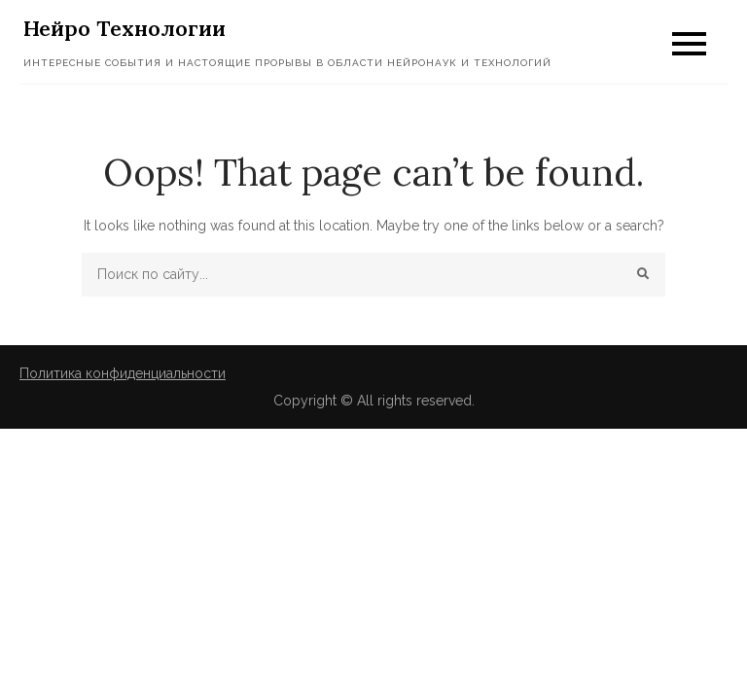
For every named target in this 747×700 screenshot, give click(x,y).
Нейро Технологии (124, 28)
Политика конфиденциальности (123, 373)
